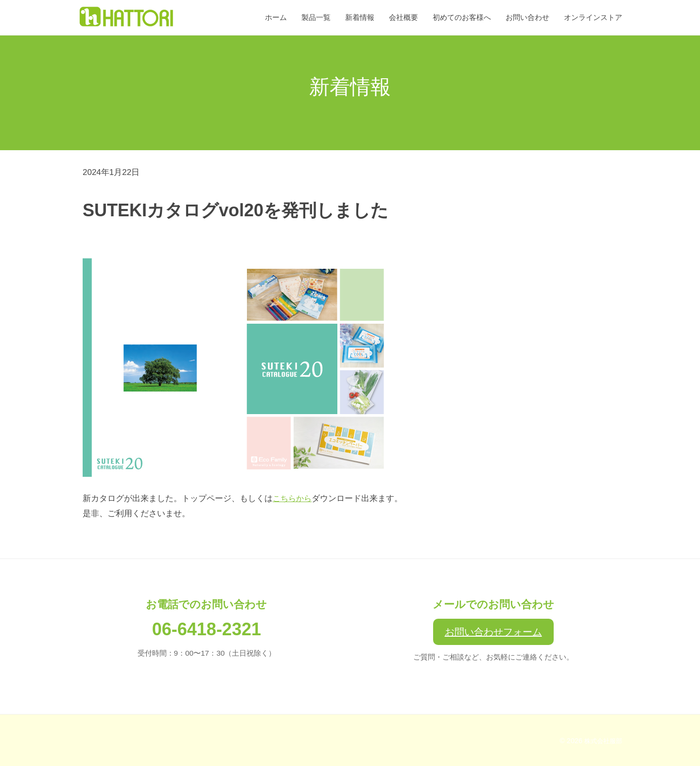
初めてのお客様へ (462, 17)
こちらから (293, 498)
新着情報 (360, 17)
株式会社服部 (602, 741)
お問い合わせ (527, 17)
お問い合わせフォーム (493, 632)
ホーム (276, 17)
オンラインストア (593, 17)
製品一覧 (316, 17)
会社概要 (403, 17)
